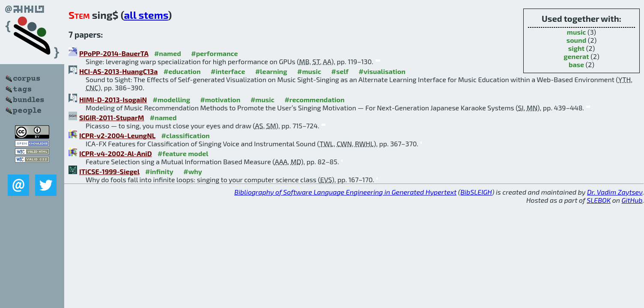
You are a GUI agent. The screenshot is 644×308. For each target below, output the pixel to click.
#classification (185, 135)
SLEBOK (599, 200)
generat (576, 56)
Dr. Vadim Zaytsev (615, 192)
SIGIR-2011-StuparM (112, 117)
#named (168, 53)
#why (193, 171)
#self (340, 71)
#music (309, 71)
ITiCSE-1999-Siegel (109, 171)
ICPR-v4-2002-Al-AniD (116, 153)
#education (182, 71)
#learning (271, 71)
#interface (228, 71)
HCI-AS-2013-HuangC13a (118, 71)
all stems (146, 15)
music (577, 32)
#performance (214, 53)
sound (577, 40)
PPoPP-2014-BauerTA (114, 53)
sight (576, 48)
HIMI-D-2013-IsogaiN (113, 99)
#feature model (183, 153)
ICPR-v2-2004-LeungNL (117, 135)
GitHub (632, 200)
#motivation (220, 99)
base (576, 64)
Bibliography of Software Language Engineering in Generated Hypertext (345, 192)
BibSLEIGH (476, 192)
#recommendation (314, 99)
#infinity (159, 171)
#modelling (171, 99)
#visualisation (382, 71)
